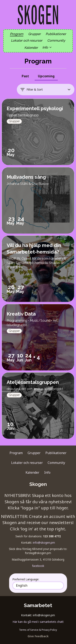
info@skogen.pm (44, 543)
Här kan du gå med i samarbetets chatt (38, 622)
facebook (38, 566)
